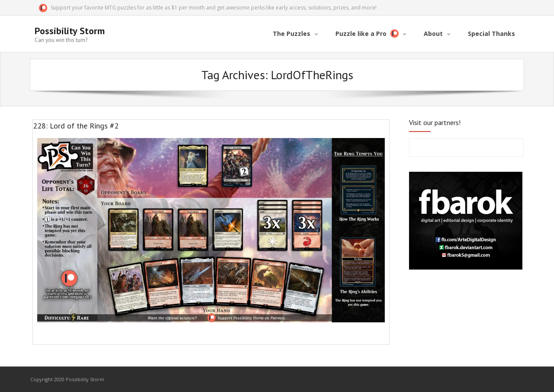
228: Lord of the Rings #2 (76, 126)
